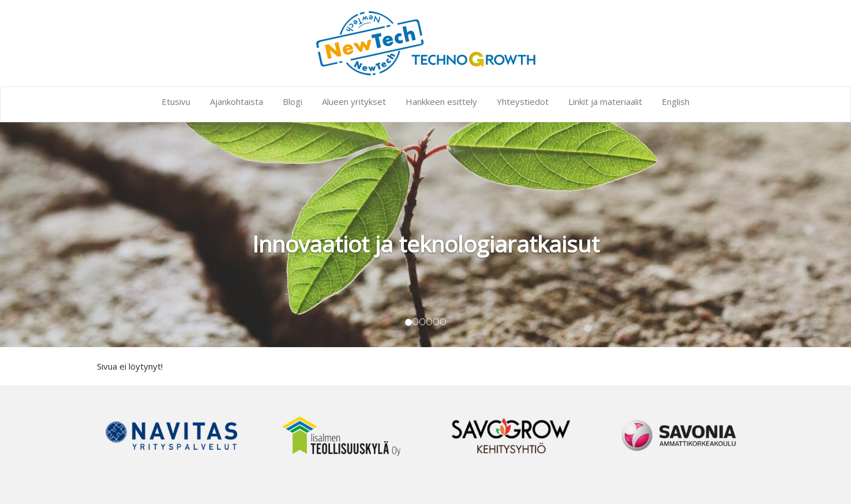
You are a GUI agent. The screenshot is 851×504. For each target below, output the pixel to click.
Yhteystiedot (523, 101)
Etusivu (176, 101)
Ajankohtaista (237, 101)
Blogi (293, 101)
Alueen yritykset (354, 101)
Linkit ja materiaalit (605, 101)
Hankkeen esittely (441, 101)
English (676, 101)
